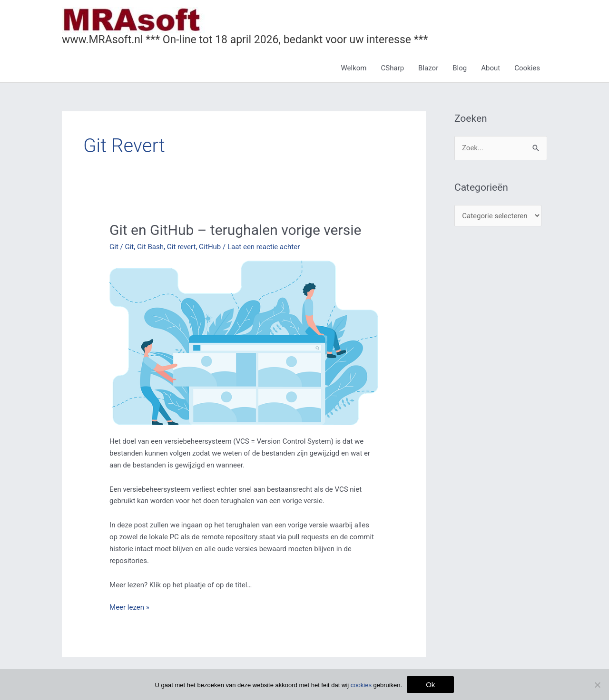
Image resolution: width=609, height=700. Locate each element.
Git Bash (150, 247)
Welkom (354, 68)
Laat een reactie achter (264, 247)
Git (114, 247)
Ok (430, 685)
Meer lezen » (129, 607)
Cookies (527, 68)
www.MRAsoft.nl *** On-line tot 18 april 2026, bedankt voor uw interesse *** (245, 40)
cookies (361, 685)
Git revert (182, 247)
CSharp (393, 68)
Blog (460, 68)
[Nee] (597, 685)
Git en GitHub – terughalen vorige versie (235, 230)
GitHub (210, 247)
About (491, 68)
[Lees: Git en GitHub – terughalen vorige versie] (244, 342)
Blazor (428, 68)
